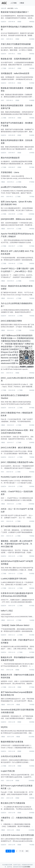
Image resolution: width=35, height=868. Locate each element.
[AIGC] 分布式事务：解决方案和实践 (16, 448)
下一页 (21, 851)
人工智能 (14, 3)
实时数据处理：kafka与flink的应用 (15, 73)
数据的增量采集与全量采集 (12, 742)
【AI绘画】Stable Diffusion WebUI (15, 625)
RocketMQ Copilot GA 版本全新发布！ (17, 477)
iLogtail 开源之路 (8, 771)
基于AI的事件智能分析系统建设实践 (16, 526)
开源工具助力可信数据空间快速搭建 (16, 44)
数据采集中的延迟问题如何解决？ (15, 12)
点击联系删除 (27, 867)
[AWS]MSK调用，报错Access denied (16, 219)
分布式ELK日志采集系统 (11, 756)
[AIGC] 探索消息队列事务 (11, 321)
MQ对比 (4, 727)
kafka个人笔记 (7, 611)
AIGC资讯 (10, 8)
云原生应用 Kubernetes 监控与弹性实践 (17, 835)
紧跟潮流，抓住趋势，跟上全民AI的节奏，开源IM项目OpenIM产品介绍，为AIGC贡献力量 (17, 544)
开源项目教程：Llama (10, 172)
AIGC (2, 39)
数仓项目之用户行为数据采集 (13, 803)
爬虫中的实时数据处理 (10, 158)
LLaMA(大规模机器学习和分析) (14, 579)
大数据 (22, 3)
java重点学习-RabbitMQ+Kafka (14, 187)
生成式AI (3, 22)
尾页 (27, 851)
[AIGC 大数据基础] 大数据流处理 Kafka (17, 462)
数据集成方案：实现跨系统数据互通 (16, 59)
